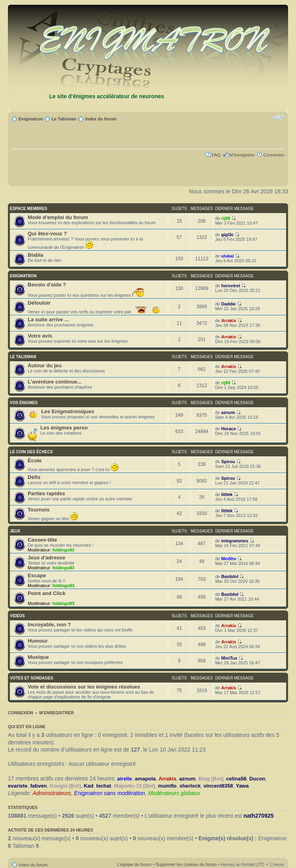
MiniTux (229, 658)
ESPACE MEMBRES (28, 209)
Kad (88, 786)
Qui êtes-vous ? (47, 234)
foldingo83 (63, 550)
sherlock (190, 786)
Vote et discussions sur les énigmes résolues (84, 687)
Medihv (229, 559)
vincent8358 (218, 786)
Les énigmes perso (64, 428)
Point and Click (46, 593)
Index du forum (101, 119)
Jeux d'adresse (46, 558)
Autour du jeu (45, 365)
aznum (228, 412)
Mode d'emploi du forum (58, 217)
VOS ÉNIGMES (24, 403)
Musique (38, 657)
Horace (229, 429)
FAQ (216, 155)
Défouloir (39, 303)
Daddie (229, 304)
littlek (227, 494)
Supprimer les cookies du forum (186, 864)
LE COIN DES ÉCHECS (31, 452)
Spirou (228, 462)
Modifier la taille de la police (278, 117)
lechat (104, 786)
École (35, 461)
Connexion (274, 155)
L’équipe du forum (134, 864)
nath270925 (258, 816)
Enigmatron (31, 119)
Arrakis (229, 320)
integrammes (235, 541)
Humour (38, 641)
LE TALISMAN (23, 357)
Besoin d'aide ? (47, 285)
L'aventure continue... (55, 382)
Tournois (39, 510)
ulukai (228, 256)
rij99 (226, 218)
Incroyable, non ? (49, 625)
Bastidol (230, 576)
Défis (34, 477)
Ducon (257, 779)
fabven (38, 786)
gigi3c (228, 235)
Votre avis (40, 336)
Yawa (242, 786)
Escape (37, 575)
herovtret (231, 286)
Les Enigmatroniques (68, 411)
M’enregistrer (242, 155)
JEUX (15, 531)
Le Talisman (64, 119)
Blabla (36, 255)
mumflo (167, 786)
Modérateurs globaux (174, 793)
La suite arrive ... (48, 320)
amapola (145, 779)
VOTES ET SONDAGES (31, 678)
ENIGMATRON (23, 276)
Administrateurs (52, 793)
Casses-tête (42, 540)
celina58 (236, 779)
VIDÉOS (17, 616)
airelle (125, 779)
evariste (18, 786)
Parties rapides (46, 493)
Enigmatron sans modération (109, 793)
